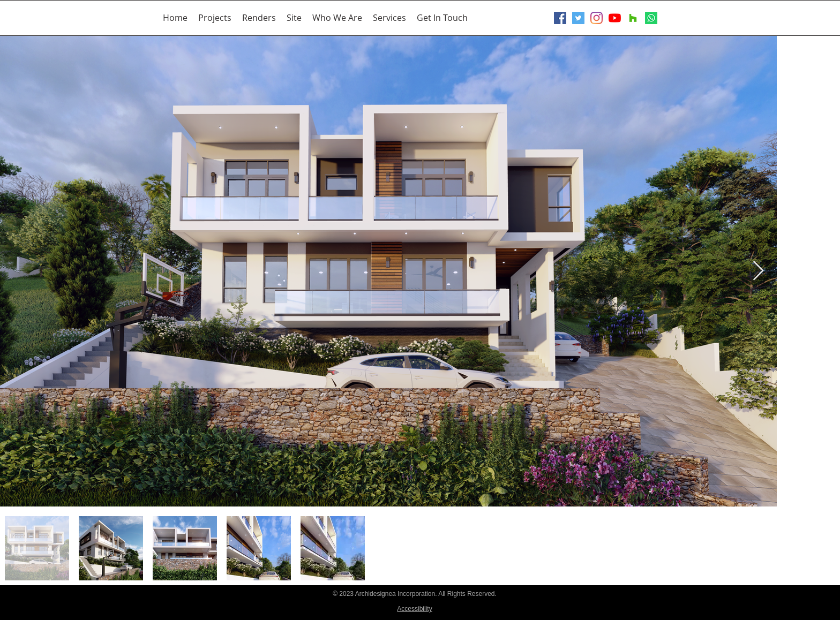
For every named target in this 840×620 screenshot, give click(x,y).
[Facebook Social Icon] (560, 18)
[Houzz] (633, 18)
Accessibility (414, 609)
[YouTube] (615, 18)
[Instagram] (597, 18)
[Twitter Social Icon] (578, 18)
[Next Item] (758, 271)
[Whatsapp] (651, 18)
